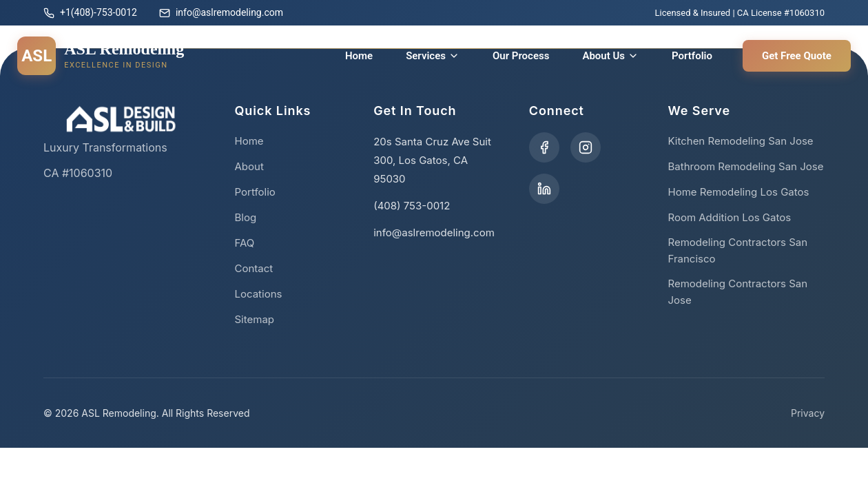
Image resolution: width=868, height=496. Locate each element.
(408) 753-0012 (412, 206)
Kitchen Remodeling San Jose (740, 141)
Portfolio (692, 56)
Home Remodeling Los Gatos (738, 192)
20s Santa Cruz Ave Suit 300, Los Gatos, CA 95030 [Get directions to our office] (432, 160)
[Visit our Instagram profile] (586, 147)
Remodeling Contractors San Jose (737, 292)
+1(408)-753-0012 (90, 13)
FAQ (245, 243)
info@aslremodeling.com (221, 13)
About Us (610, 56)
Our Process (521, 56)
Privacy (808, 413)
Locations (259, 294)
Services (433, 56)
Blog (246, 217)
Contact (254, 268)
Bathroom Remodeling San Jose (745, 166)
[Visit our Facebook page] (544, 147)
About (249, 166)
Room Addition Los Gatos (729, 217)
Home (359, 56)
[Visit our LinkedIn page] (544, 189)
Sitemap (255, 319)
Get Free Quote (797, 56)
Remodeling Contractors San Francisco (737, 250)
